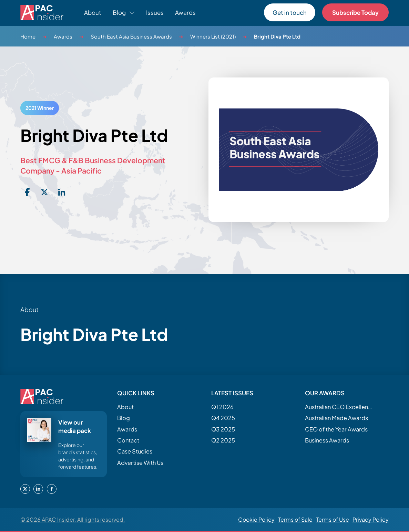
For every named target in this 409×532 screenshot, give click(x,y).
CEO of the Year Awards (336, 429)
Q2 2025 (223, 440)
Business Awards (327, 440)
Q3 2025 (223, 429)
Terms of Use (333, 519)
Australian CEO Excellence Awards (339, 407)
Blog (124, 418)
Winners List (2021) (213, 36)
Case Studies (135, 451)
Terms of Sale (295, 519)
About (93, 12)
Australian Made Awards (336, 418)
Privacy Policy (371, 519)
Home (28, 36)
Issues (155, 12)
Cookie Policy (256, 519)
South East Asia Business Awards (131, 36)
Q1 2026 (222, 407)
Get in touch (290, 12)
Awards (185, 12)
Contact (128, 440)
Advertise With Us (140, 463)
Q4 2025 (223, 418)
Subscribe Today (355, 12)
